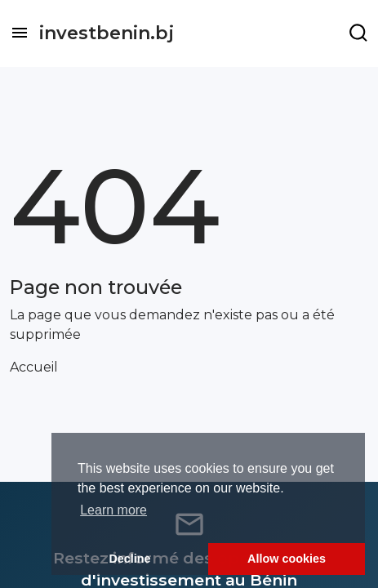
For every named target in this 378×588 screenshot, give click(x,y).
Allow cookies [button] (287, 559)
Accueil (34, 367)
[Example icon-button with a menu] (358, 33)
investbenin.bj (107, 33)
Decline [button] (129, 559)
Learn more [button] (113, 510)
